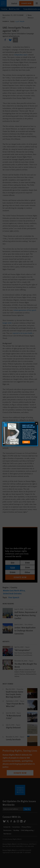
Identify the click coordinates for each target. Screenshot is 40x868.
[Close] (36, 423)
